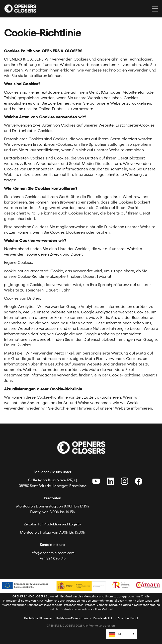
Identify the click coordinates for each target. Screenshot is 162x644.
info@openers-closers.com (53, 553)
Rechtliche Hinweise (38, 618)
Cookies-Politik (103, 618)
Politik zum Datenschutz (72, 618)
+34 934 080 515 (53, 558)
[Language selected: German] (121, 634)
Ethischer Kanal (128, 618)
